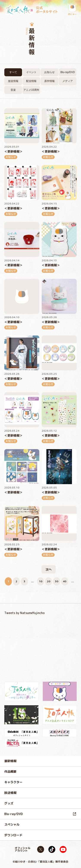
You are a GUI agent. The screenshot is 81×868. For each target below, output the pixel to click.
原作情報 (49, 81)
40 (65, 581)
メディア (68, 81)
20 (49, 581)
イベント (31, 72)
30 (57, 581)
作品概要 (10, 771)
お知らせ (49, 72)
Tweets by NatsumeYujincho (25, 613)
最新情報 (10, 761)
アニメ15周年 (31, 90)
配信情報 (31, 81)
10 (41, 581)
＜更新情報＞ (13, 152)
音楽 (13, 90)
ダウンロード (13, 835)
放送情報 (13, 81)
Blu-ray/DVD (68, 72)
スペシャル (12, 824)
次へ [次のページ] (49, 569)
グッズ (9, 803)
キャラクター (13, 782)
